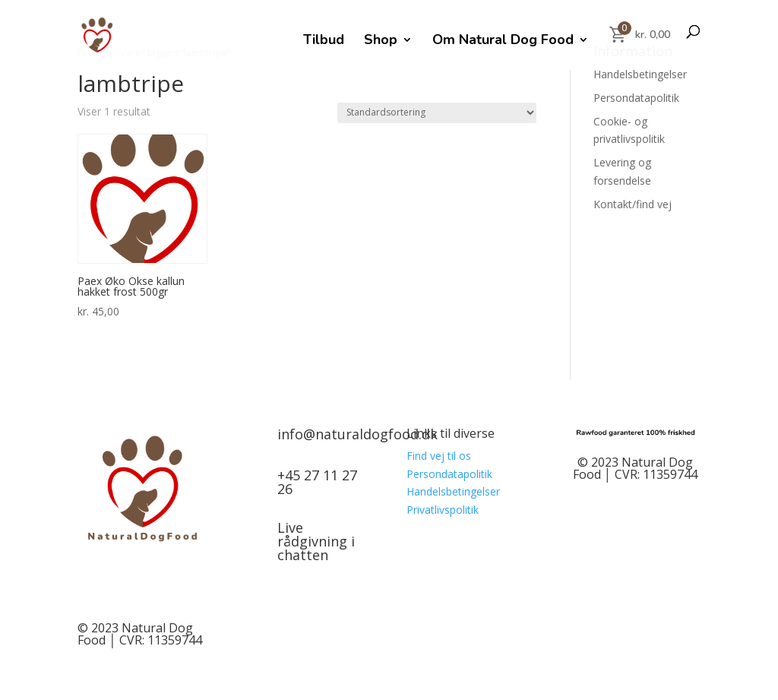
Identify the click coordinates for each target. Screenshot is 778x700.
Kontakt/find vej (633, 204)
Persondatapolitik (636, 98)
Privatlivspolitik (443, 510)
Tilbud (324, 41)
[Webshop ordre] (437, 113)
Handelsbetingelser (640, 74)
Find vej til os (439, 456)
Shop (381, 41)
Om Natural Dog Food (503, 41)
